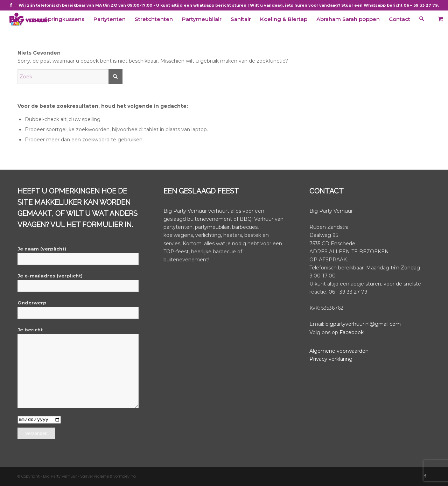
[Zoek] (422, 19)
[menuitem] (65, 19)
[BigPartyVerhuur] (28, 19)
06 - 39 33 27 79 (348, 292)
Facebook (352, 332)
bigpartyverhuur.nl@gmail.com (363, 324)
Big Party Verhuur (60, 477)
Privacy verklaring (331, 359)
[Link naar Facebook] (11, 5)
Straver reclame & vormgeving (108, 477)
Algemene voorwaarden (339, 351)
